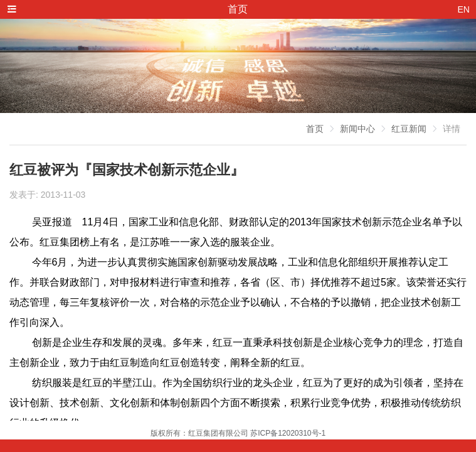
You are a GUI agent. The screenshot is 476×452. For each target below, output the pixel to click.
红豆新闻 (409, 129)
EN (464, 9)
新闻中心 (357, 129)
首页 (315, 129)
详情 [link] (452, 129)
